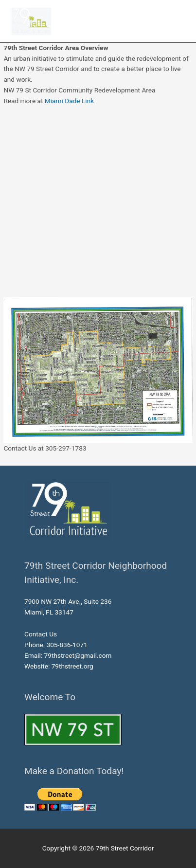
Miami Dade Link (69, 101)
